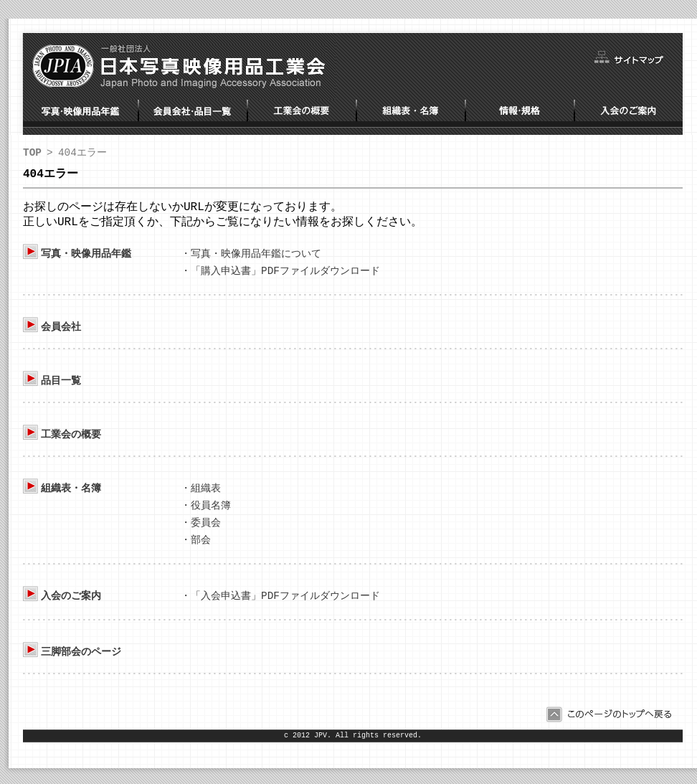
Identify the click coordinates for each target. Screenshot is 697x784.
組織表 (206, 495)
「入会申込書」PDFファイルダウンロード (285, 605)
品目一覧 (61, 387)
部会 (201, 548)
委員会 (206, 530)
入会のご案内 (71, 605)
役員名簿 (211, 513)
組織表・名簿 (71, 495)
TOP (32, 152)
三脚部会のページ (81, 662)
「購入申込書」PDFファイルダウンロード (285, 277)
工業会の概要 (71, 441)
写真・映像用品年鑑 (86, 259)
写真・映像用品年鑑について (256, 259)
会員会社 (61, 333)
